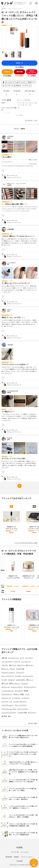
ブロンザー (5, 665)
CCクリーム (21, 665)
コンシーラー (29, 658)
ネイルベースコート (30, 687)
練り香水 (4, 716)
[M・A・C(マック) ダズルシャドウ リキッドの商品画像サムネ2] (12, 55)
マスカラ (12, 669)
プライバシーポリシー (27, 857)
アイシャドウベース (8, 676)
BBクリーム (13, 665)
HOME (19, 847)
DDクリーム (29, 665)
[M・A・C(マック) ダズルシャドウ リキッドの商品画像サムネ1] (5, 55)
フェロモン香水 (22, 713)
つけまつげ (11, 680)
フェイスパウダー (7, 662)
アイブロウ (18, 676)
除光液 (26, 691)
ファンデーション (13, 658)
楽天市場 (20, 72)
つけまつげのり (21, 680)
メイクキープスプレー (20, 702)
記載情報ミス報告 (31, 121)
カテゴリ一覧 (15, 852)
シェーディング (26, 662)
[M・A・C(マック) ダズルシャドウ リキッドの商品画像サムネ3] (18, 55)
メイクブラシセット (8, 705)
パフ (11, 702)
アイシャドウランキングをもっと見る (26, 543)
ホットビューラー (28, 676)
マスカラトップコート (8, 673)
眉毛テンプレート (15, 683)
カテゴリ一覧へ (33, 723)
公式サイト (20, 63)
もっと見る (19, 115)
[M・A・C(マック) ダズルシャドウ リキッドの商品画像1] (20, 38)
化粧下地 (4, 658)
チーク (22, 658)
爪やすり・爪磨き (19, 694)
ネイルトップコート (17, 687)
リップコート (25, 698)
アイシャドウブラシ (21, 705)
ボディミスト (32, 713)
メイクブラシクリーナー (9, 713)
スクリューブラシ (23, 709)
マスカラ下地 (20, 669)
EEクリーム (5, 669)
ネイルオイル (19, 691)
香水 (9, 716)
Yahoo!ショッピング (32, 72)
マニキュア (25, 683)
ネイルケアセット (7, 694)
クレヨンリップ (6, 698)
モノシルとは (24, 852)
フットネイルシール (8, 691)
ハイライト (17, 662)
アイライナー (20, 673)
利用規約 (16, 857)
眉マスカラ (5, 683)
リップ (27, 694)
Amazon (7, 72)
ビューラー (5, 702)
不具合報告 (20, 861)
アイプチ (4, 680)
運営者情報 (9, 857)
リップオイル (16, 698)
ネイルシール (6, 687)
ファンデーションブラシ (9, 709)
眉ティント (30, 680)
